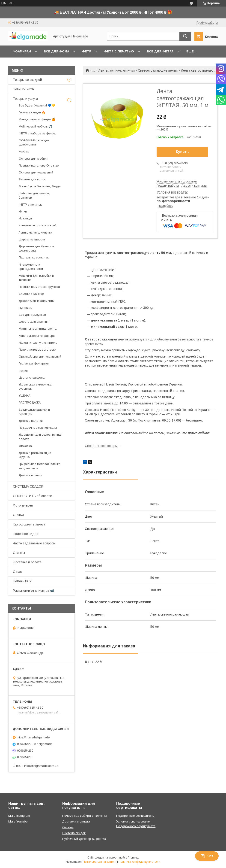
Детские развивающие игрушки (35, 455)
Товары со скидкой (27, 80)
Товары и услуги (25, 99)
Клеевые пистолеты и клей (38, 225)
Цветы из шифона (32, 378)
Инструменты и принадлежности (31, 267)
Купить (182, 152)
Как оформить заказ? (29, 524)
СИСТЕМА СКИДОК (28, 486)
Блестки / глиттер (31, 294)
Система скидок (74, 833)
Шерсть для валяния (34, 322)
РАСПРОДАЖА (30, 402)
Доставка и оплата (27, 562)
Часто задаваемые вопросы (34, 543)
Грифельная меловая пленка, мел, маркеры (40, 466)
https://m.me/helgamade (33, 737)
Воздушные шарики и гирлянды (34, 412)
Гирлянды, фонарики (34, 363)
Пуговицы (26, 308)
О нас (17, 572)
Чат (207, 856)
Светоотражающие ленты (158, 70)
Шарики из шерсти (32, 239)
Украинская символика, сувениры (35, 387)
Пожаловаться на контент (100, 862)
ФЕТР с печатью (31, 205)
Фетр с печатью (119, 51)
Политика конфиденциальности (139, 862)
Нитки (23, 211)
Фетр (87, 51)
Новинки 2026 (23, 89)
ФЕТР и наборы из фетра (37, 133)
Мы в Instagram (19, 816)
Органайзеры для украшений (40, 357)
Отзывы (19, 553)
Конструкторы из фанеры (37, 336)
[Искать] (185, 36)
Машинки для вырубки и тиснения (36, 278)
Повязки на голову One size (39, 165)
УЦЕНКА (25, 396)
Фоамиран (22, 51)
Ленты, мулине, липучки (117, 70)
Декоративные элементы (36, 301)
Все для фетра (160, 51)
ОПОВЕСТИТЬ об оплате (32, 496)
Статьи (18, 515)
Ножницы (25, 218)
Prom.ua (133, 858)
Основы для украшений (36, 172)
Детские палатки (31, 421)
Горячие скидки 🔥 (32, 112)
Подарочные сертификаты (38, 428)
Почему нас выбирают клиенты (85, 816)
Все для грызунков (32, 315)
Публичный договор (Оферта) (84, 839)
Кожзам (24, 151)
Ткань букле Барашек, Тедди (40, 186)
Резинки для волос (32, 179)
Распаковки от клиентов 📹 (33, 591)
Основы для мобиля (33, 159)
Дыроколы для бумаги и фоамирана (36, 248)
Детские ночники (31, 475)
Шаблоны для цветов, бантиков (34, 195)
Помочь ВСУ (22, 581)
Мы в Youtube (18, 821)
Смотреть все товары (101, 446)
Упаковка (25, 446)
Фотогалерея (23, 505)
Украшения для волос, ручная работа (40, 437)
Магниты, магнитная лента (38, 329)
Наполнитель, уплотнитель (38, 343)
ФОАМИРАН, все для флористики (34, 142)
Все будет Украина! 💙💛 (37, 105)
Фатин (23, 371)
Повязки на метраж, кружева (39, 287)
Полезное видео (26, 534)
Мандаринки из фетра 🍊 (37, 119)
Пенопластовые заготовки (37, 350)
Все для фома (56, 51)
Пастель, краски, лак (34, 257)
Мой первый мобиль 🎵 (36, 126)
